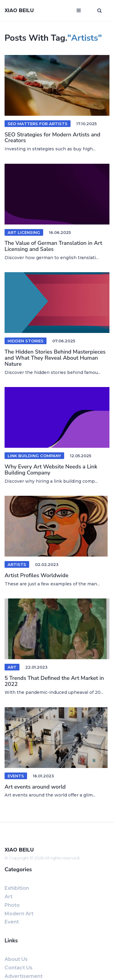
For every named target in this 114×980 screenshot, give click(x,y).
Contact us (19, 968)
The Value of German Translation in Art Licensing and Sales (53, 246)
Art (12, 667)
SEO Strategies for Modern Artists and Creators (52, 138)
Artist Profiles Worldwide (36, 575)
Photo (12, 905)
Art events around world (35, 787)
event (12, 922)
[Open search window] (100, 11)
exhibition (17, 888)
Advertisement (24, 976)
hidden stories (26, 341)
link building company (34, 456)
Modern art (19, 914)
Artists (17, 564)
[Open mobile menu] (79, 11)
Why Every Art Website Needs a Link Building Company (51, 470)
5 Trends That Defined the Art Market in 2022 (54, 681)
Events (16, 776)
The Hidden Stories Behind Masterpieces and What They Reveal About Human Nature (55, 358)
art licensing (24, 232)
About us (16, 959)
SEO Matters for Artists (38, 124)
